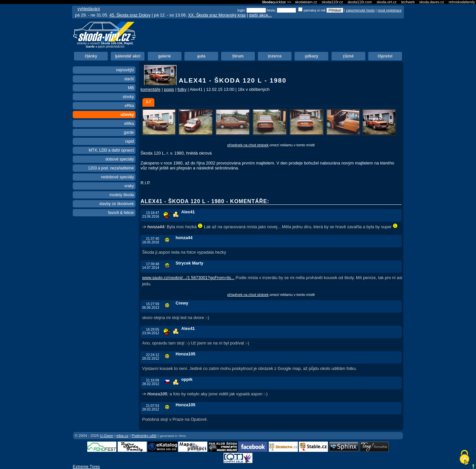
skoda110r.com (360, 2)
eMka (129, 124)
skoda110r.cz (332, 2)
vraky (129, 186)
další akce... (260, 15)
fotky (182, 89)
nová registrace (390, 10)
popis (169, 89)
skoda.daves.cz (432, 2)
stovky (128, 97)
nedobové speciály (118, 177)
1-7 (148, 102)
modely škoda (122, 195)
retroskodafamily (462, 2)
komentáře (150, 89)
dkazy (312, 56)
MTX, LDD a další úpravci (111, 150)
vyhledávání (89, 9)
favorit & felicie (121, 213)
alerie (164, 56)
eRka (129, 106)
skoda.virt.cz (386, 2)
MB (131, 88)
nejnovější (125, 70)
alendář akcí (128, 56)
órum (238, 56)
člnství (385, 56)
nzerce (275, 56)
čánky (91, 56)
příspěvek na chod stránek (248, 145)
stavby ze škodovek (117, 204)
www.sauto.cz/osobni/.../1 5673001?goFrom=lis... (188, 278)
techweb (408, 2)
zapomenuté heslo (360, 10)
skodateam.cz (306, 2)
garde (129, 132)
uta (201, 56)
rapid (129, 141)
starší (129, 79)
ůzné (348, 56)
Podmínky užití (144, 436)
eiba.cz (122, 436)
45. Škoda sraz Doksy (130, 15)
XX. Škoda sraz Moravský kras (217, 15)
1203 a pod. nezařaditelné (111, 168)
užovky (127, 115)
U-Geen (106, 436)
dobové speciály (120, 159)
